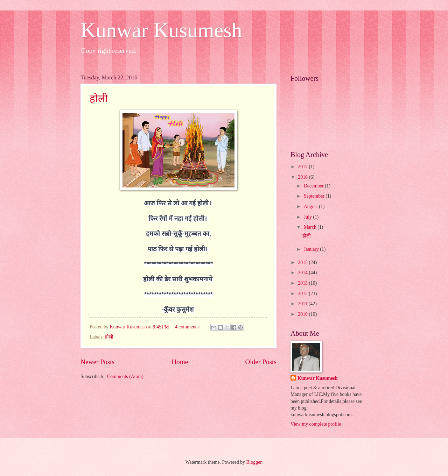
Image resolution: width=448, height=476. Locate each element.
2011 (303, 304)
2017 (303, 167)
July (308, 217)
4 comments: (188, 327)
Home (180, 362)
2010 (303, 314)
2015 (303, 262)
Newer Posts (97, 362)
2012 (303, 294)
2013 (303, 283)
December (314, 186)
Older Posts (261, 362)
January (312, 249)
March (311, 227)
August (311, 207)
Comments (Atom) (125, 376)
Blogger (254, 462)
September (315, 196)
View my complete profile (316, 424)
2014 (303, 273)
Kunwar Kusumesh (161, 30)
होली (99, 98)
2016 (303, 177)
